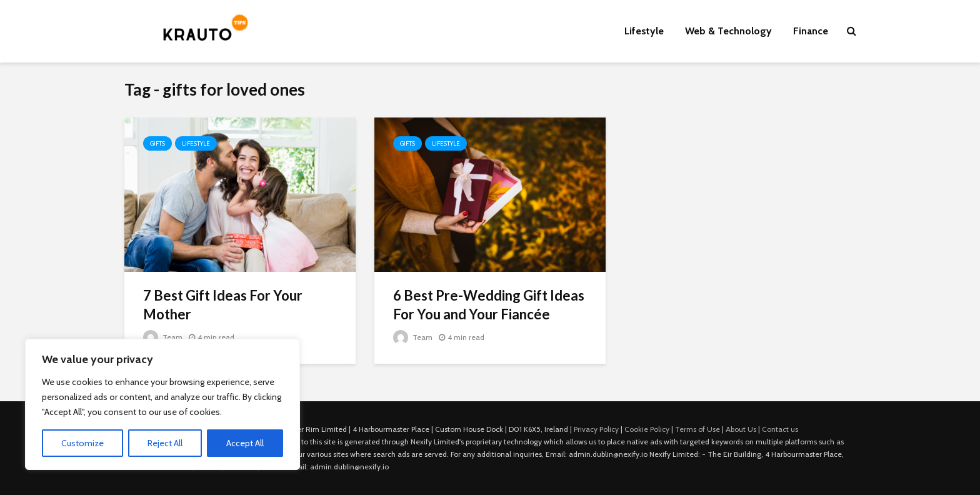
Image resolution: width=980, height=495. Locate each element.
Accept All (245, 443)
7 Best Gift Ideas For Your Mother (223, 305)
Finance (811, 31)
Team (163, 337)
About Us (741, 429)
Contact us (780, 429)
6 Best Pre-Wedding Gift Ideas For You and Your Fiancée (489, 305)
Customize (82, 443)
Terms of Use (697, 429)
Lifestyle (644, 31)
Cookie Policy (647, 429)
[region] (162, 404)
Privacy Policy (596, 429)
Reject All (165, 443)
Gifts (157, 143)
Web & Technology (728, 31)
